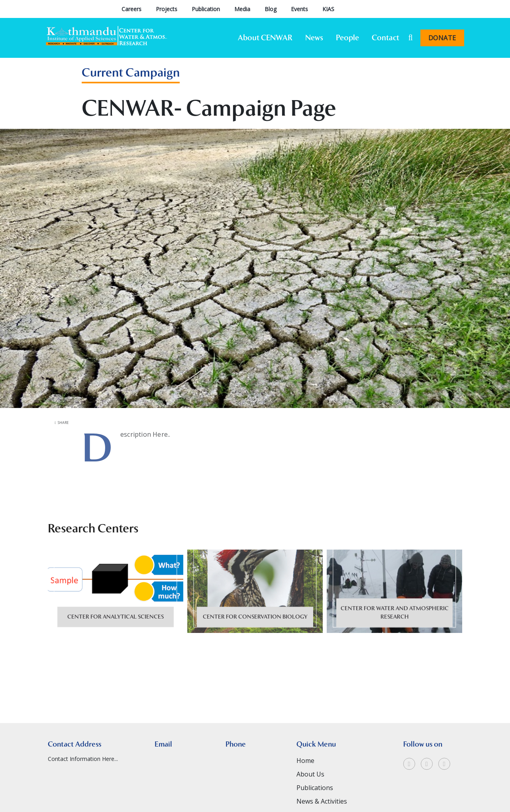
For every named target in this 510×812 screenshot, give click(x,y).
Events (299, 9)
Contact (385, 38)
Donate (442, 38)
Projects (167, 9)
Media (242, 9)
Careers (131, 9)
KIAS (328, 9)
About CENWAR (265, 38)
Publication (206, 9)
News (314, 38)
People (347, 38)
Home (305, 788)
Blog (271, 9)
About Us (310, 802)
